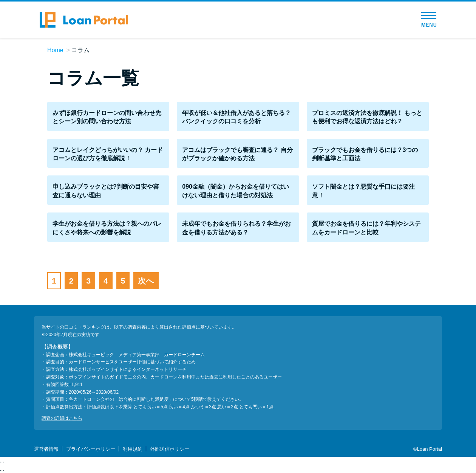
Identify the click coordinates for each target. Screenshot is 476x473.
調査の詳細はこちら (62, 418)
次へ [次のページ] (146, 281)
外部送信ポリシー (170, 449)
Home (55, 50)
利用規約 (133, 449)
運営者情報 (46, 449)
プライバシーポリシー (91, 449)
